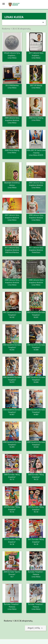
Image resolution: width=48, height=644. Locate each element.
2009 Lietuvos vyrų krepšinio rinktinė (12, 120)
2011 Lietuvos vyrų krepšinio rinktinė (12, 250)
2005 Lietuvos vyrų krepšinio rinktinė (36, 185)
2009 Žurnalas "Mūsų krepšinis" (12, 477)
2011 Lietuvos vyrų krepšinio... (36, 55)
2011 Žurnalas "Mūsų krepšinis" (36, 542)
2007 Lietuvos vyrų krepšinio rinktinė (12, 217)
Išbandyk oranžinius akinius (12, 185)
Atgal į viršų (36, 628)
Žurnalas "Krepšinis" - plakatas (36, 574)
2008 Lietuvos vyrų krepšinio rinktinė (36, 217)
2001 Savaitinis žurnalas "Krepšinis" (12, 315)
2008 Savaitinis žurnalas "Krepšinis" (12, 412)
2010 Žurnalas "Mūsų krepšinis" (12, 509)
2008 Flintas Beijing (36, 119)
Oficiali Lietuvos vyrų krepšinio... (12, 55)
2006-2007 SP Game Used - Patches (36, 152)
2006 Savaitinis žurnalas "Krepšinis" (36, 347)
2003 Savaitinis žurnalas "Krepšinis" (36, 315)
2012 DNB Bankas (12, 86)
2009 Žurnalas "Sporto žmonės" (12, 574)
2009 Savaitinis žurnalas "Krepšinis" (36, 444)
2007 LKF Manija (36, 86)
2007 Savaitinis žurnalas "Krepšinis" (36, 379)
